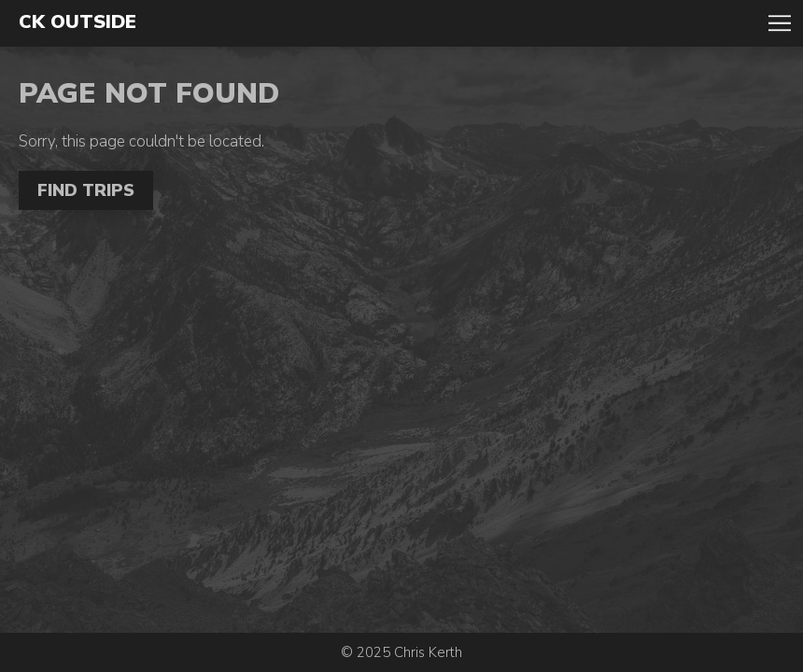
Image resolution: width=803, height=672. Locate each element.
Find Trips (86, 190)
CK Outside (77, 22)
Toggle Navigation (780, 23)
